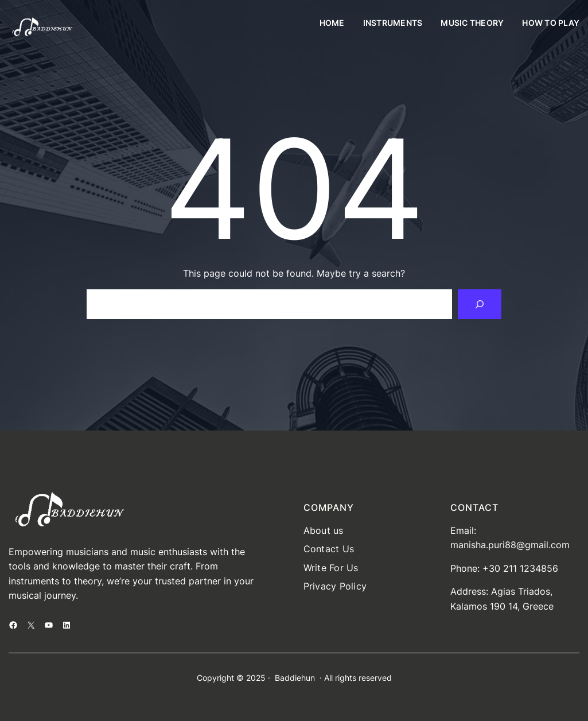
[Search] (480, 304)
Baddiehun (295, 678)
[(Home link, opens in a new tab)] (42, 28)
